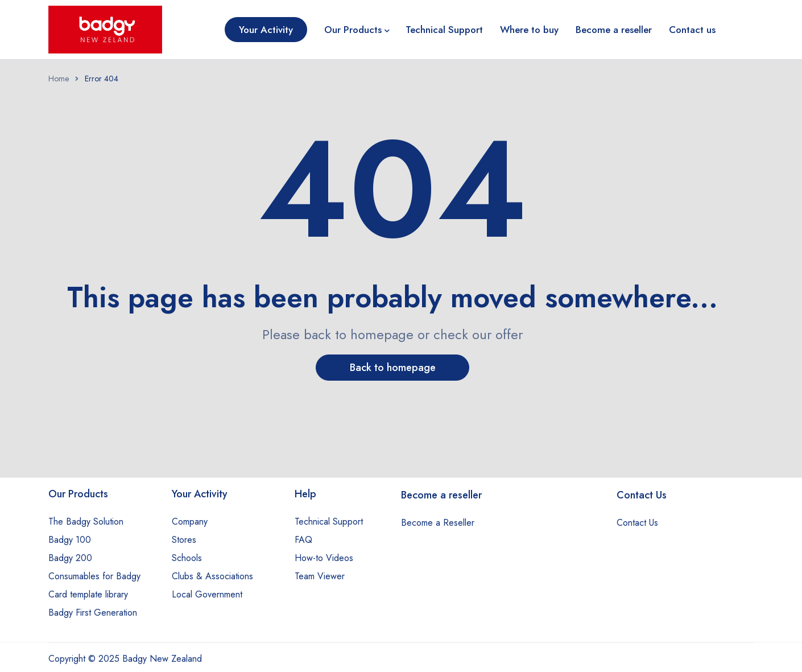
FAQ (303, 540)
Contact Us (637, 523)
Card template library (88, 594)
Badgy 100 (70, 540)
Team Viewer (320, 576)
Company (190, 521)
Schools (187, 558)
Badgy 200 (70, 558)
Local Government (207, 594)
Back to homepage (393, 368)
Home (59, 79)
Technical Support (329, 521)
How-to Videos (324, 558)
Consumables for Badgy (94, 576)
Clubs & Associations (212, 576)
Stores (184, 540)
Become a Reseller (438, 523)
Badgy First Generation (93, 613)
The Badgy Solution (86, 521)
